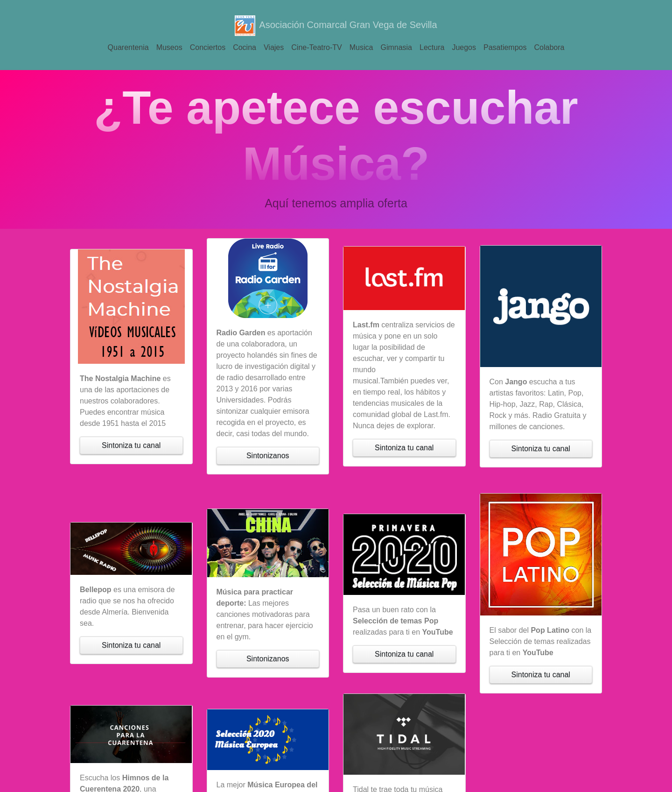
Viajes (274, 47)
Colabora (549, 47)
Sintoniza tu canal (131, 445)
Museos (169, 47)
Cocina (245, 47)
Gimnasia (396, 47)
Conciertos (208, 47)
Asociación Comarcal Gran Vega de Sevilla (336, 26)
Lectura (432, 47)
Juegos (464, 47)
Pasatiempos (505, 47)
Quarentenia (128, 47)
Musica (361, 47)
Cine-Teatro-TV (316, 47)
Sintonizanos (268, 456)
